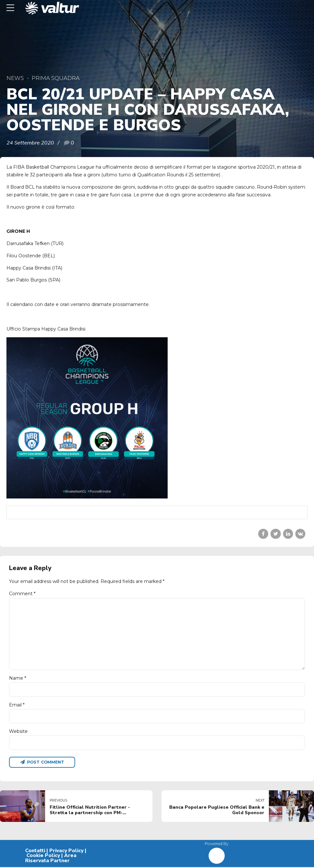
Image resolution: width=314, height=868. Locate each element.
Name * (18, 679)
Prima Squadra (56, 78)
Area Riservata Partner (51, 859)
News (15, 78)
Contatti (35, 851)
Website (18, 732)
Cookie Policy (43, 856)
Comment (22, 594)
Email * (17, 705)
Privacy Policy (66, 851)
